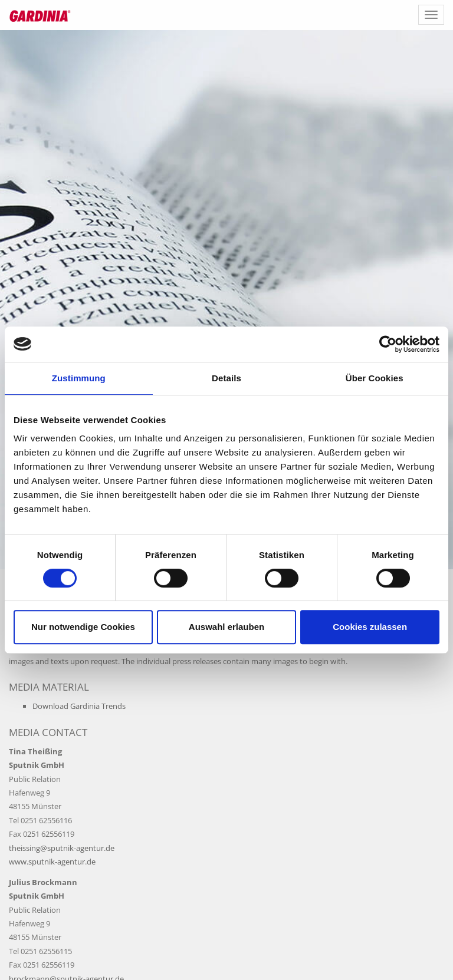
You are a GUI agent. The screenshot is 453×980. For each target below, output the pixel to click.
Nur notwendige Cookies (83, 627)
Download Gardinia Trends (79, 706)
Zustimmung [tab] (79, 378)
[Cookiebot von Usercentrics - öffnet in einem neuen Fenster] (388, 344)
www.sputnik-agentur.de (52, 862)
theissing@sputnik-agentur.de (62, 848)
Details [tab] (226, 378)
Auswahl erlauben (226, 627)
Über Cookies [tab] (375, 378)
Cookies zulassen (370, 627)
